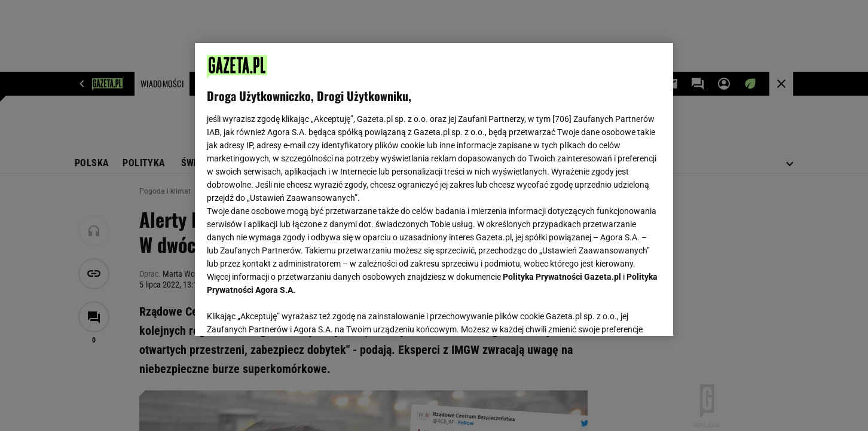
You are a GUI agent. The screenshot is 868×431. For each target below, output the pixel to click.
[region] (434, 189)
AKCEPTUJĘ (621, 313)
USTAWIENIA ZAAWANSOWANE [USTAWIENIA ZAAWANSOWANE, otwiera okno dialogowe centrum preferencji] (285, 312)
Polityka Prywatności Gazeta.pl (562, 277)
